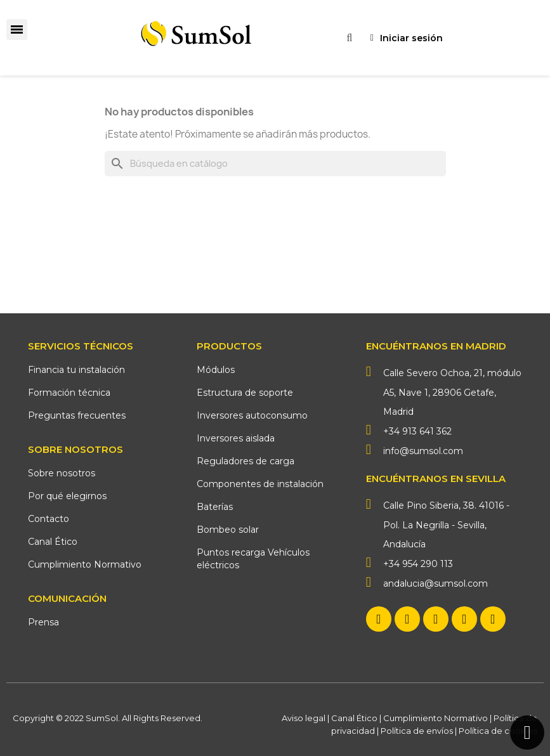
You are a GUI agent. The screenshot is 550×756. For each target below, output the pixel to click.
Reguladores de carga (246, 461)
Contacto (49, 519)
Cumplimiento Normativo (85, 564)
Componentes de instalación (260, 484)
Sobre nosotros (62, 473)
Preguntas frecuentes (77, 415)
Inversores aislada (236, 438)
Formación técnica (69, 393)
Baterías (215, 507)
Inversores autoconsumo (252, 415)
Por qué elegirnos (67, 496)
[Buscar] (275, 164)
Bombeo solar (228, 530)
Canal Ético (53, 542)
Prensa (43, 622)
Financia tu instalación (76, 370)
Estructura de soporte (245, 393)
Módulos (216, 370)
